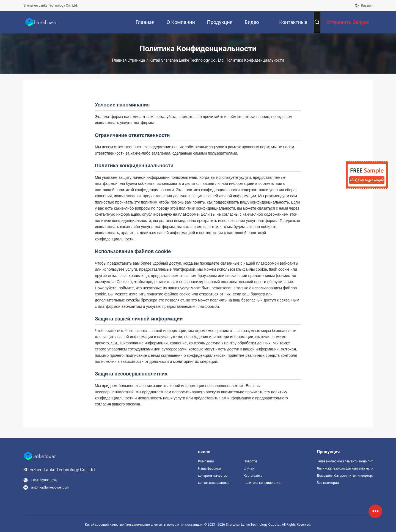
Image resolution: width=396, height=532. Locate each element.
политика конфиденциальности (262, 483)
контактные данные (214, 483)
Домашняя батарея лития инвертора (345, 476)
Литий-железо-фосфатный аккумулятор (345, 468)
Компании (206, 461)
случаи (249, 468)
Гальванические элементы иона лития (345, 461)
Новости (250, 461)
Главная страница (128, 60)
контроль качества (213, 476)
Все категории (328, 483)
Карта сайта (253, 476)
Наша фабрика (209, 468)
